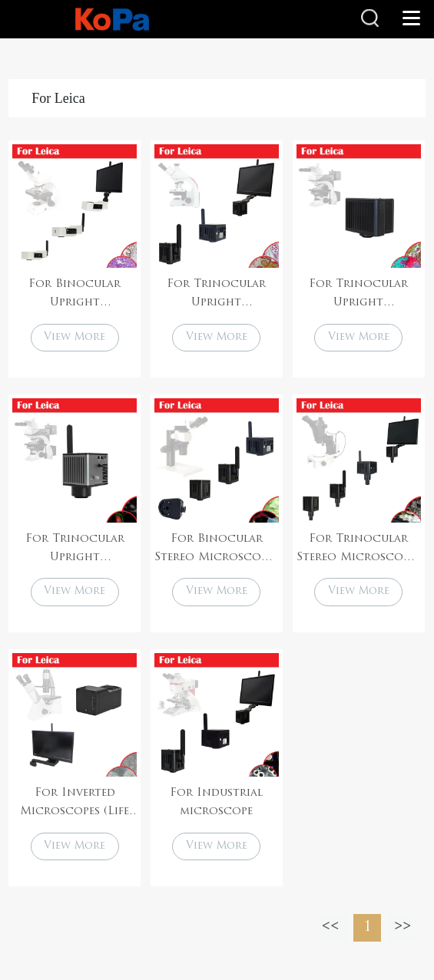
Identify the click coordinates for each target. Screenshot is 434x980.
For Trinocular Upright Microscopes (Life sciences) (217, 295)
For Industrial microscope (216, 802)
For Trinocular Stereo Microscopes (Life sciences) (358, 550)
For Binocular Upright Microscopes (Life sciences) (75, 295)
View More (75, 337)
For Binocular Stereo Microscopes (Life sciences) (216, 550)
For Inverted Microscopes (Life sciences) (75, 804)
